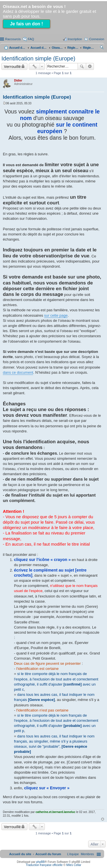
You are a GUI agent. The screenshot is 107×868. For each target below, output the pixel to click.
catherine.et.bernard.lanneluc (56, 812)
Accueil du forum (39, 48)
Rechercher (82, 66)
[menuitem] (87, 854)
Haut (103, 819)
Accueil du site (18, 48)
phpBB (41, 862)
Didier (18, 81)
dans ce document (18, 372)
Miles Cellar (74, 865)
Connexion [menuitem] (97, 39)
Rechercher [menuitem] (102, 48)
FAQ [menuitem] (31, 39)
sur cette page (56, 315)
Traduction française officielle (44, 865)
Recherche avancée (90, 66)
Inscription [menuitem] (75, 39)
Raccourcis (13, 39)
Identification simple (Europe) (38, 58)
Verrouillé (12, 66)
